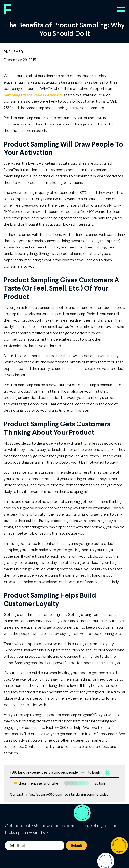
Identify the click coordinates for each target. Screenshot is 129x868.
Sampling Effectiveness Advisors (33, 95)
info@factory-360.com (44, 794)
